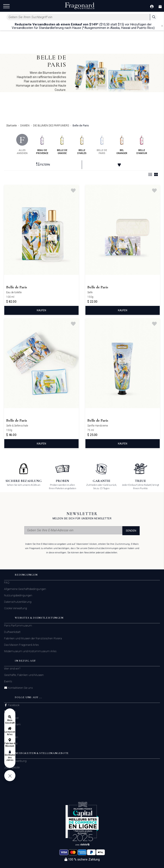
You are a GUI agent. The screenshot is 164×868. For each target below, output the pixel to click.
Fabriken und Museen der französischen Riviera (33, 638)
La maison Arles (10, 733)
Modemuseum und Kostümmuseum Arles (30, 651)
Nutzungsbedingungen (18, 595)
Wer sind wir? (12, 669)
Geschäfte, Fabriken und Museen (24, 675)
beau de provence (42, 144)
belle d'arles (82, 144)
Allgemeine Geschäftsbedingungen (25, 589)
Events (8, 681)
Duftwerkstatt (12, 632)
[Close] (162, 26)
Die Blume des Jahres (10, 758)
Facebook (13, 705)
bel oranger (122, 144)
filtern (43, 164)
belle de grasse (62, 144)
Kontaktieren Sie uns (20, 688)
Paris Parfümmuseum (18, 626)
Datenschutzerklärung (18, 602)
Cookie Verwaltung (15, 608)
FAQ (7, 583)
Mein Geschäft (10, 722)
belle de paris (102, 144)
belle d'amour (142, 144)
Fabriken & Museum (10, 745)
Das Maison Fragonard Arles (21, 645)
